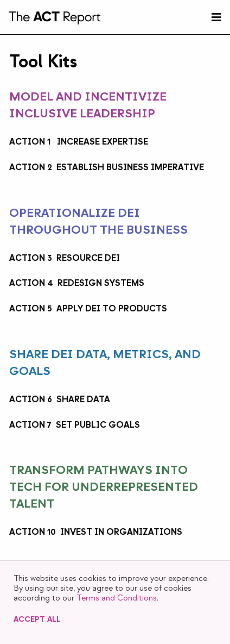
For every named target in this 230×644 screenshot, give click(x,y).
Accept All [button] (37, 619)
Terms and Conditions (117, 598)
